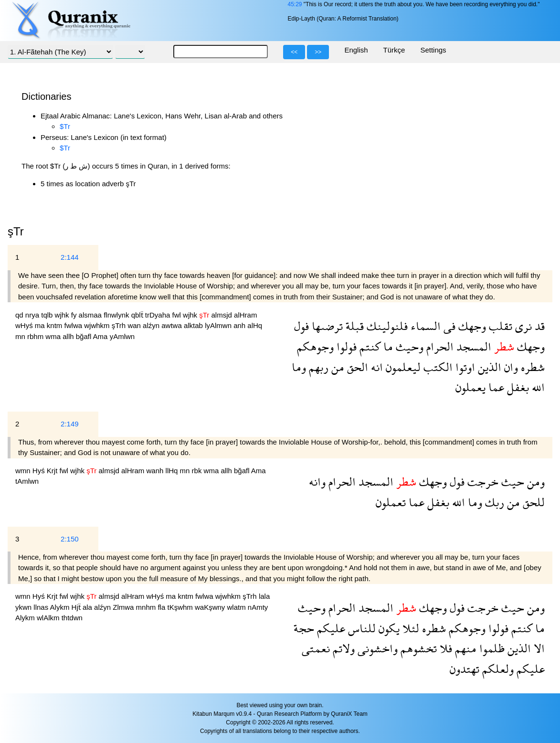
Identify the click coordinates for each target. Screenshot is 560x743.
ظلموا (491, 648)
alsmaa (91, 315)
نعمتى (316, 648)
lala (264, 596)
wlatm (238, 607)
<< (294, 52)
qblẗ (138, 315)
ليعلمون (402, 367)
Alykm (61, 607)
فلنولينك (386, 326)
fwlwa (74, 325)
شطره (531, 367)
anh (240, 325)
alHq (255, 325)
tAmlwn (27, 481)
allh (69, 336)
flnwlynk (117, 315)
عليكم (330, 628)
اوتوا (464, 367)
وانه (317, 482)
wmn (24, 471)
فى (448, 326)
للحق (532, 502)
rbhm (36, 336)
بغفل (517, 387)
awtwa (173, 325)
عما (495, 387)
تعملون (391, 502)
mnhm (147, 607)
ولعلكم (497, 669)
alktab (194, 325)
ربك (493, 502)
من (336, 367)
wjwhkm (98, 325)
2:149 (70, 424)
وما (299, 367)
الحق (356, 367)
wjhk (63, 315)
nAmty (258, 607)
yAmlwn (122, 336)
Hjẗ (77, 607)
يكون (388, 628)
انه (375, 367)
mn (21, 336)
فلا (444, 648)
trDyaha (159, 315)
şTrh (120, 325)
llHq (173, 471)
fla (162, 607)
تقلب (499, 326)
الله (537, 387)
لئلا (409, 628)
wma (54, 336)
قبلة (353, 326)
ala (88, 607)
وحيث (408, 346)
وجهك (471, 326)
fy (75, 315)
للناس (360, 628)
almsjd (223, 315)
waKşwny (211, 607)
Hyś (40, 471)
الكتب (437, 367)
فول (301, 326)
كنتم (369, 346)
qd (20, 315)
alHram (245, 315)
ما (387, 346)
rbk (198, 471)
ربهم (317, 367)
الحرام (438, 346)
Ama (101, 336)
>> (318, 52)
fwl (178, 315)
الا (538, 648)
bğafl (85, 336)
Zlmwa (124, 607)
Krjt (53, 471)
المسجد (472, 346)
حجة (304, 628)
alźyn (152, 325)
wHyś (25, 325)
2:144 (70, 257)
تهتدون (465, 669)
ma (41, 325)
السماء (424, 326)
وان (510, 367)
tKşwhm (181, 607)
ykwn (24, 607)
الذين (488, 367)
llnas (42, 607)
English (356, 50)
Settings (433, 50)
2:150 (70, 539)
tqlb (48, 315)
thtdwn (72, 618)
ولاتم (342, 648)
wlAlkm (49, 618)
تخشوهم (417, 648)
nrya (33, 315)
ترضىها (326, 326)
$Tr (65, 126)
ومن (534, 482)
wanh (156, 471)
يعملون (470, 387)
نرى (522, 326)
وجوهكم (315, 346)
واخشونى (376, 648)
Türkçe (394, 50)
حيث (511, 482)
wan (135, 325)
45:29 (295, 4)
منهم (464, 648)
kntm (56, 325)
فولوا (345, 346)
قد (538, 326)
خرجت (481, 482)
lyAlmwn (219, 325)
